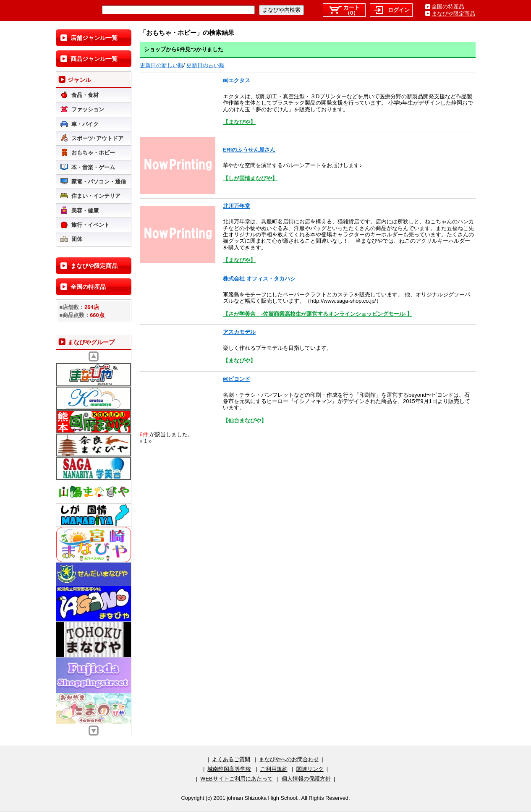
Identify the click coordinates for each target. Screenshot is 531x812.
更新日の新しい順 (162, 65)
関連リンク (310, 769)
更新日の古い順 (205, 65)
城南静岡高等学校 (229, 769)
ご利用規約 (274, 769)
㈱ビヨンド (237, 379)
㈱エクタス (237, 80)
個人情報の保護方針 (306, 779)
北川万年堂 (237, 206)
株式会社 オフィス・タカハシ (259, 279)
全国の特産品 (448, 7)
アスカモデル (239, 332)
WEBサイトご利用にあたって (236, 779)
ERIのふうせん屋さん (249, 150)
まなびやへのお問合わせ (289, 759)
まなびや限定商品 (453, 14)
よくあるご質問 (231, 759)
